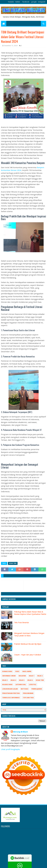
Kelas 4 (13, 680)
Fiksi (17, 671)
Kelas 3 (5, 680)
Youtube (11, 2)
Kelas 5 (22, 680)
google (34, 2)
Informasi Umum (9, 676)
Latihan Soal (21, 685)
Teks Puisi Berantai (21, 623)
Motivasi (25, 689)
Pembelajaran (37, 689)
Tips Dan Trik (28, 698)
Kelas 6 (30, 680)
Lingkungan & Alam (10, 689)
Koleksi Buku (7, 685)
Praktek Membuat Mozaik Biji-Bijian (28, 644)
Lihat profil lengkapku (10, 749)
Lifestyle (33, 685)
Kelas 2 (40, 676)
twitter (18, 2)
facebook (26, 2)
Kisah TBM (13, 563)
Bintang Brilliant (21, 732)
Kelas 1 (32, 676)
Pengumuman (28, 693)
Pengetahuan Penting (11, 693)
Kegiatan (22, 676)
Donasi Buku (7, 671)
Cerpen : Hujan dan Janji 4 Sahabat (28, 655)
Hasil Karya (27, 671)
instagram (42, 2)
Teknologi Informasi (11, 698)
